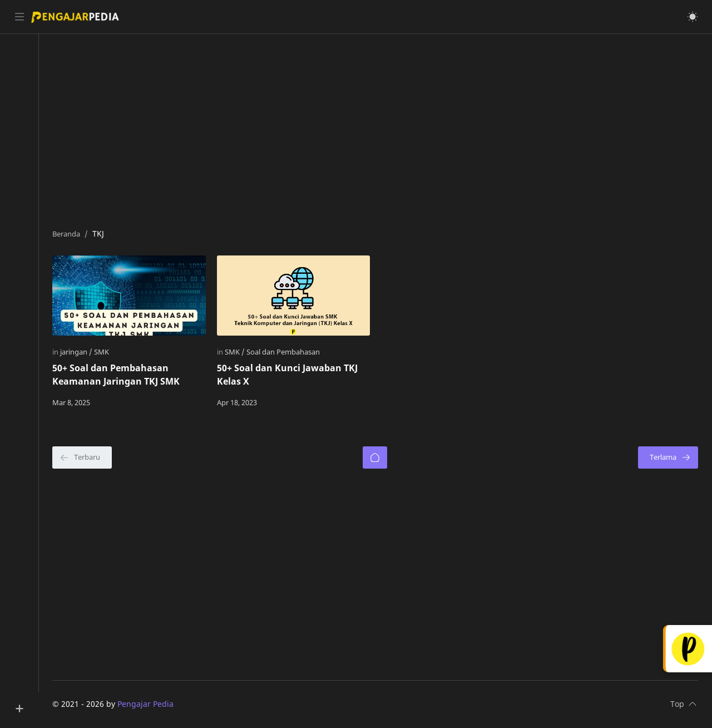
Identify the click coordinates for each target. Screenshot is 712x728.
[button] (693, 17)
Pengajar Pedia (149, 704)
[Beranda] (377, 458)
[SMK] (105, 352)
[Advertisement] (377, 129)
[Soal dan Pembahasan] (285, 352)
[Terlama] (668, 458)
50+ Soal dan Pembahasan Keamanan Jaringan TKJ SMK (119, 375)
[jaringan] (80, 352)
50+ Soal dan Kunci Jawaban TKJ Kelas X (290, 375)
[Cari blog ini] (231, 17)
